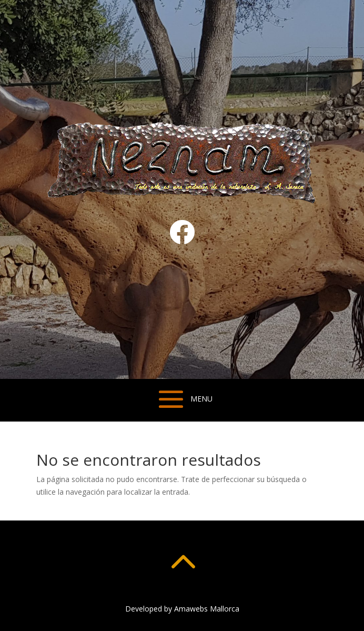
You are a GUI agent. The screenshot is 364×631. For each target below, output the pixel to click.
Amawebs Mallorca (207, 609)
